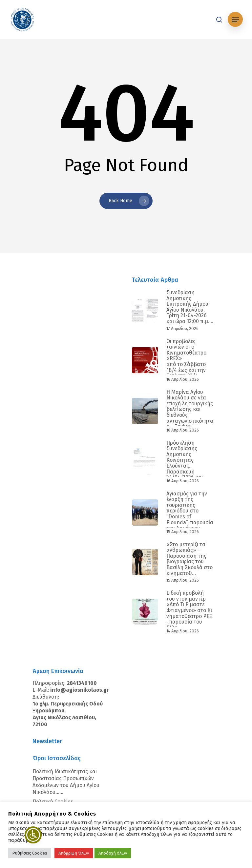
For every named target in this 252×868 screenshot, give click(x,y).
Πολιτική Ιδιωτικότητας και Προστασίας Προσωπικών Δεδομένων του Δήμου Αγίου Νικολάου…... (66, 782)
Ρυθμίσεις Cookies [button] (30, 853)
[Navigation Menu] (235, 20)
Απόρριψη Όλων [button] (74, 853)
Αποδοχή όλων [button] (113, 853)
